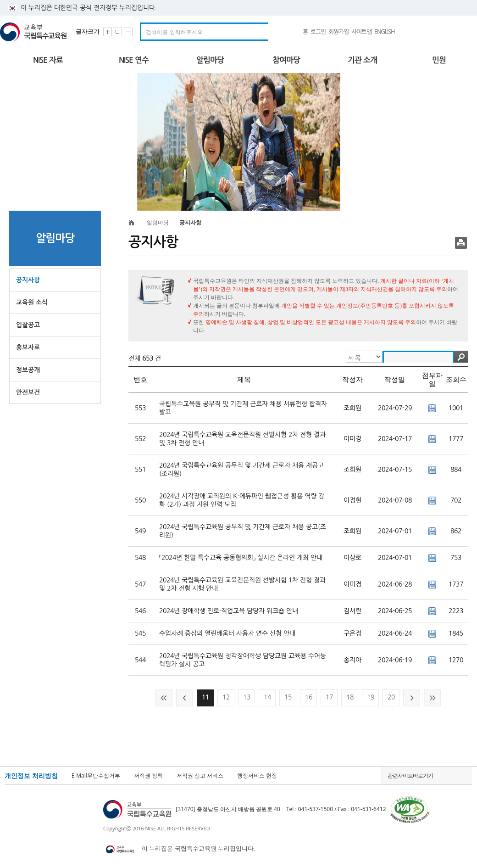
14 (267, 697)
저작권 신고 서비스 (200, 776)
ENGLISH (384, 32)
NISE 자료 (48, 60)
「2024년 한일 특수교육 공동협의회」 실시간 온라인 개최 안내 (241, 558)
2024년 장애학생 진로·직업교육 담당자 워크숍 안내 (229, 611)
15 (288, 697)
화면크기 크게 (108, 32)
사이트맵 (361, 32)
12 (226, 697)
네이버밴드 (405, 32)
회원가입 (338, 32)
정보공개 (28, 370)
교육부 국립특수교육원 (35, 32)
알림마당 (210, 60)
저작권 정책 (148, 776)
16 (309, 697)
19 (371, 697)
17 (329, 697)
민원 (439, 60)
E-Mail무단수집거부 (96, 776)
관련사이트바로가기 (410, 776)
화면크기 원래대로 (118, 32)
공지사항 (28, 280)
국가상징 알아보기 (454, 32)
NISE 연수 (134, 60)
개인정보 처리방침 (31, 776)
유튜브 (422, 32)
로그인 (318, 32)
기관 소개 (362, 60)
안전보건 (28, 392)
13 (247, 697)
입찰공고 (28, 325)
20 (391, 697)
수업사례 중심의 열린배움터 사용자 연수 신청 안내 (227, 633)
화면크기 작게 (128, 32)
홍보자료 (28, 347)
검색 (461, 357)
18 (350, 697)
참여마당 (286, 60)
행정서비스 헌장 (257, 776)
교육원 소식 (32, 302)
